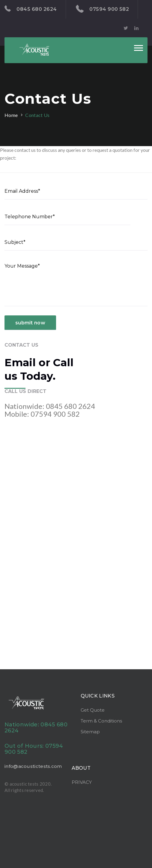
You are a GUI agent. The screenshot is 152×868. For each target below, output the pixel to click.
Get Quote (93, 710)
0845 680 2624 (31, 9)
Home (11, 115)
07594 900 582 (103, 9)
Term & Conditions (101, 721)
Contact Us (37, 115)
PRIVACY (82, 782)
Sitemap (90, 732)
